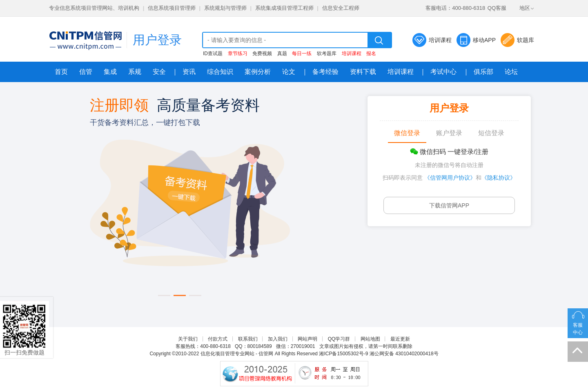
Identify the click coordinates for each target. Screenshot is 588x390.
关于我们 (188, 339)
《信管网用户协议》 (450, 178)
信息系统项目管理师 (172, 8)
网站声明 (307, 339)
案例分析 (258, 72)
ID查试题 (213, 53)
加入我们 (278, 339)
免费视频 (262, 53)
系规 (135, 72)
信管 (86, 72)
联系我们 (248, 339)
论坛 (511, 72)
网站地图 (370, 339)
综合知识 (220, 72)
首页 (61, 72)
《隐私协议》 (499, 178)
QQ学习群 (339, 339)
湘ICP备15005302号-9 (343, 354)
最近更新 (400, 339)
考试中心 (443, 72)
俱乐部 (483, 72)
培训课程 (440, 40)
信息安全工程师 (341, 8)
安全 (159, 72)
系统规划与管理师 (225, 8)
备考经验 (325, 72)
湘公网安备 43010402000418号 (404, 354)
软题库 (526, 40)
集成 (110, 72)
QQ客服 (497, 8)
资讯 (189, 72)
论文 (289, 72)
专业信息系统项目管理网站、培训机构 (94, 8)
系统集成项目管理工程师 (284, 8)
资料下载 (363, 72)
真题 (282, 53)
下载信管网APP (449, 205)
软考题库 (327, 53)
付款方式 (218, 339)
